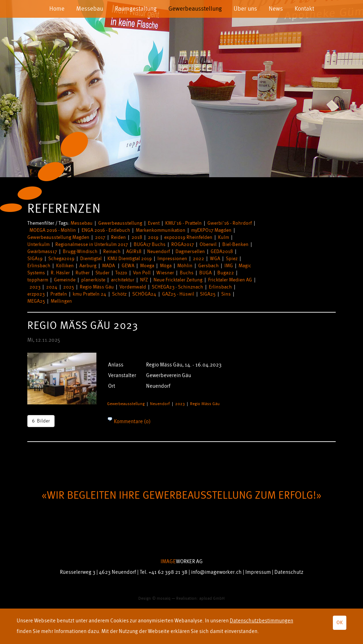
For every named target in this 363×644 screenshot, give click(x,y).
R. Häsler (60, 273)
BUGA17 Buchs (150, 244)
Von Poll (142, 273)
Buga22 (226, 273)
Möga (166, 266)
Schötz (119, 294)
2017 (100, 237)
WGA (215, 259)
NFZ (144, 280)
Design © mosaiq (154, 598)
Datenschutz (289, 572)
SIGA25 (208, 294)
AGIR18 (134, 251)
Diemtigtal (91, 259)
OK (340, 623)
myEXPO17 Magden (211, 230)
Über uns (245, 9)
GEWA (128, 266)
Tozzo (121, 273)
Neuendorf (158, 251)
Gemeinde (65, 280)
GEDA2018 (222, 251)
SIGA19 (35, 259)
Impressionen (172, 259)
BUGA (205, 273)
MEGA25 (36, 301)
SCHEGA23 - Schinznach (177, 287)
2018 (137, 237)
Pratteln (59, 294)
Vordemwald (133, 287)
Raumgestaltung (136, 9)
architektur (123, 280)
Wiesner (165, 273)
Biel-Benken (235, 244)
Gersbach (208, 266)
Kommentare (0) (132, 422)
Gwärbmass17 (42, 251)
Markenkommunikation (161, 230)
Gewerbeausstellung (195, 9)
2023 (35, 287)
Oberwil (208, 244)
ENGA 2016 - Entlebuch (106, 230)
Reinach (112, 251)
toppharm (38, 280)
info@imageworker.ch (216, 572)
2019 (153, 237)
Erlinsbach (39, 266)
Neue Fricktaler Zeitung (178, 280)
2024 (52, 287)
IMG (229, 266)
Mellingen (61, 301)
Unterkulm (38, 244)
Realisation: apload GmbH (200, 598)
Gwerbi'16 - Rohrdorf (230, 223)
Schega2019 (61, 259)
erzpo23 (36, 294)
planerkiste (93, 280)
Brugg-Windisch (80, 251)
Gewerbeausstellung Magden (58, 237)
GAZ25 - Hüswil (178, 294)
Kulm (224, 237)
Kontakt (304, 9)
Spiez (232, 259)
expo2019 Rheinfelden (188, 237)
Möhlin (185, 266)
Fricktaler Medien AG (230, 280)
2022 (199, 259)
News (276, 9)
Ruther (83, 273)
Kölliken (65, 266)
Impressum (258, 572)
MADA (109, 266)
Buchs (187, 273)
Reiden (118, 237)
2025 (69, 287)
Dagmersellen (190, 251)
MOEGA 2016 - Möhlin (53, 230)
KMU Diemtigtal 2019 (130, 259)
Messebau (90, 9)
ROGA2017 (183, 244)
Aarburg (88, 266)
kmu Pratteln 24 (90, 294)
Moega (147, 266)
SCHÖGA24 (144, 294)
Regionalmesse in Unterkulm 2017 (92, 244)
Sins (226, 294)
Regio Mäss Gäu (97, 287)
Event (154, 223)
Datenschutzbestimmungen (261, 621)
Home (57, 9)
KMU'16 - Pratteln (183, 223)
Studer (102, 273)
